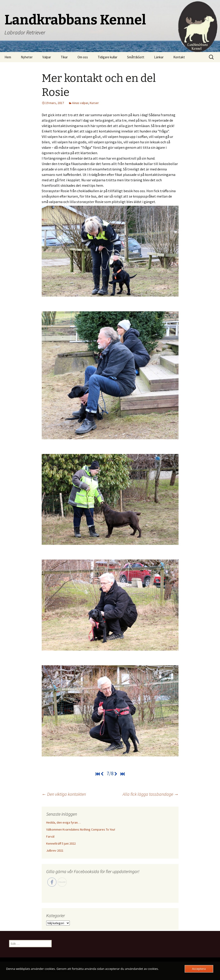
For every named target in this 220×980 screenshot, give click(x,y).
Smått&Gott (136, 57)
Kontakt (179, 57)
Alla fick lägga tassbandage (151, 794)
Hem (8, 57)
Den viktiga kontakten (64, 794)
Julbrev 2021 (55, 850)
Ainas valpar (80, 103)
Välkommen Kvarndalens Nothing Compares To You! (81, 829)
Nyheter (27, 57)
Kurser (94, 103)
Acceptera (199, 969)
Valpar (47, 57)
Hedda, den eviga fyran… (63, 822)
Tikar (64, 57)
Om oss (83, 57)
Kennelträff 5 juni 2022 (61, 843)
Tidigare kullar (108, 57)
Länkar (159, 57)
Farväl (50, 836)
